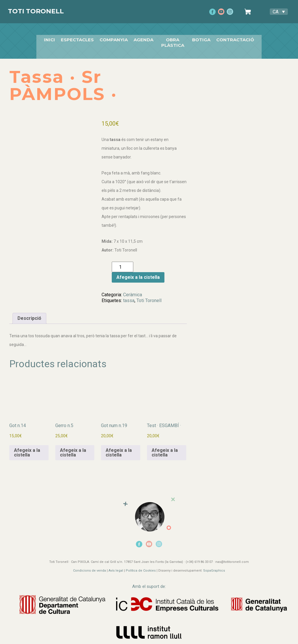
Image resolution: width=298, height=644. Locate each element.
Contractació (240, 38)
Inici (44, 38)
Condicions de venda (89, 564)
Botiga (206, 38)
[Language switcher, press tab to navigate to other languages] (279, 12)
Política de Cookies (141, 564)
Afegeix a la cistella (138, 271)
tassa (129, 294)
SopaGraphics (214, 564)
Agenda (138, 38)
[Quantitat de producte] (123, 261)
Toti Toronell (36, 11)
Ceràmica (133, 288)
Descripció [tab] (29, 312)
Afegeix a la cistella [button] (27, 446)
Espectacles (72, 38)
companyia (108, 38)
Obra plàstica (173, 38)
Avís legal (116, 564)
